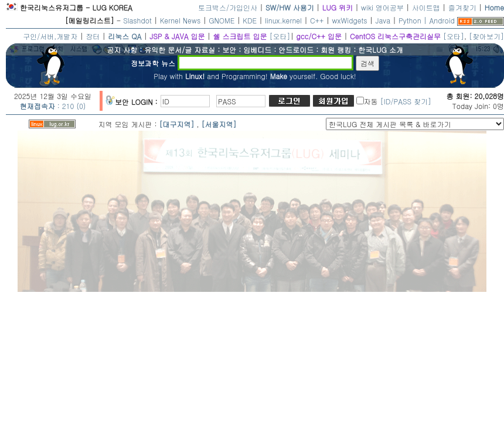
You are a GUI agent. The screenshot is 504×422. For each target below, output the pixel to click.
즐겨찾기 (462, 7)
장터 (93, 36)
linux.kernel (283, 20)
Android (442, 20)
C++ (317, 20)
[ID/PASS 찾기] (406, 101)
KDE (250, 20)
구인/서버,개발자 (50, 36)
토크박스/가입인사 (228, 7)
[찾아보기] (486, 36)
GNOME (222, 20)
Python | (414, 20)
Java (383, 20)
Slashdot (137, 20)
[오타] (280, 36)
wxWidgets (350, 20)
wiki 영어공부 (382, 7)
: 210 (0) (53, 106)
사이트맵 (426, 7)
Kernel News (180, 20)
